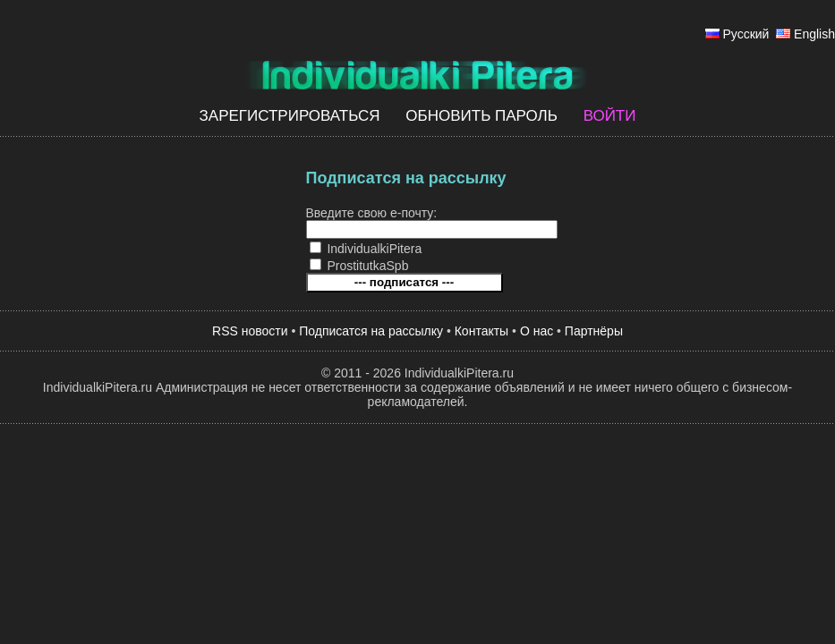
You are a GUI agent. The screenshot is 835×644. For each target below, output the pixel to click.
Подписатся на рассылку (371, 331)
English (814, 34)
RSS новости (250, 331)
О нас (537, 331)
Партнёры (594, 331)
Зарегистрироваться (290, 116)
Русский (746, 34)
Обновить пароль (481, 116)
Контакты (481, 331)
